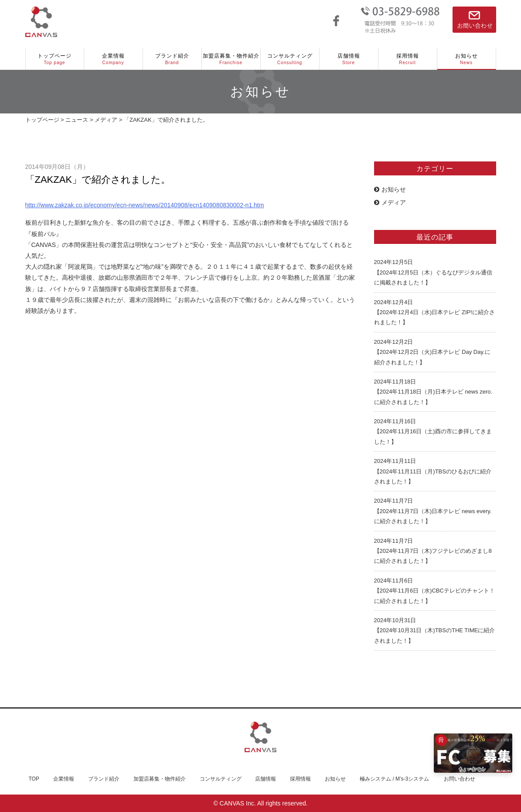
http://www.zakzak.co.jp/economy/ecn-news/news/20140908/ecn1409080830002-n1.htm (145, 205)
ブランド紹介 (172, 59)
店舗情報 (349, 59)
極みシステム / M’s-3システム (394, 779)
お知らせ (467, 59)
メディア (390, 202)
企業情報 (113, 59)
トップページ (55, 59)
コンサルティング (290, 59)
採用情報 (408, 59)
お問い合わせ (460, 779)
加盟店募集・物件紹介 (231, 59)
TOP (34, 779)
